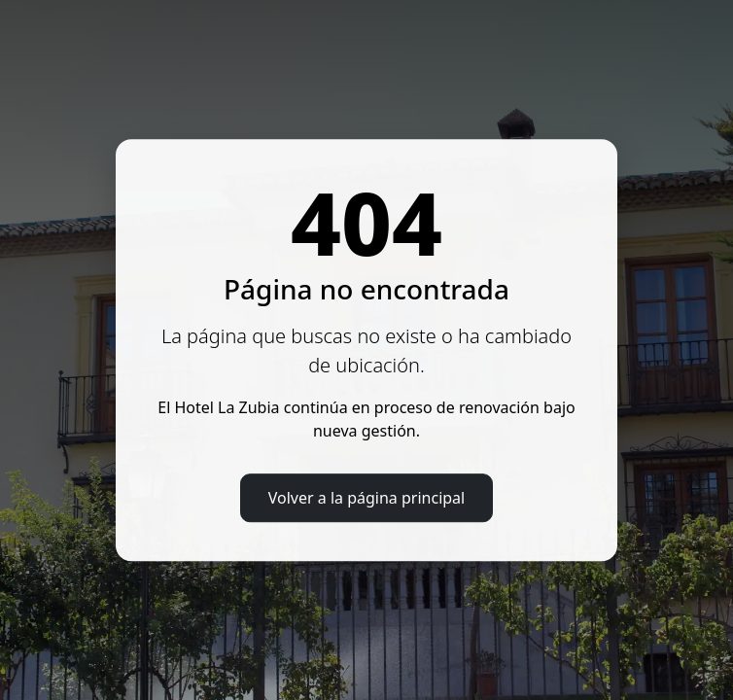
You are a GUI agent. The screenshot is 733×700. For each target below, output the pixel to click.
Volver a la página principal (366, 498)
